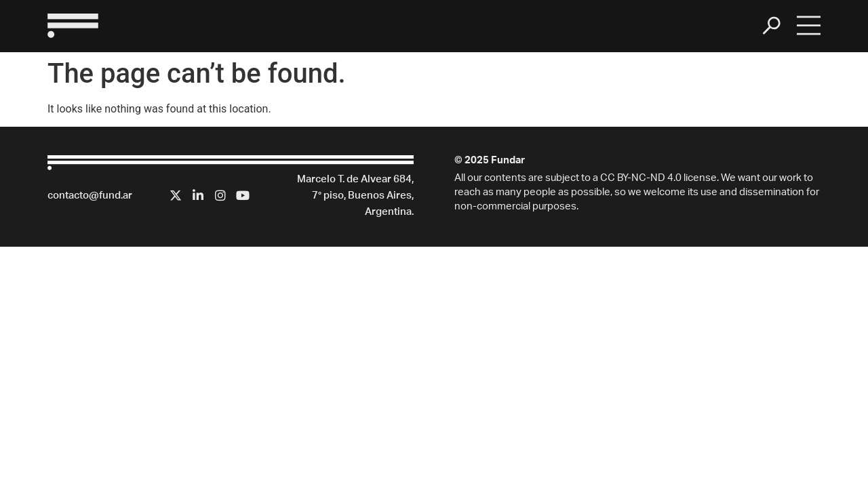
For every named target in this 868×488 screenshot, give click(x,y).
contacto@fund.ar (90, 196)
